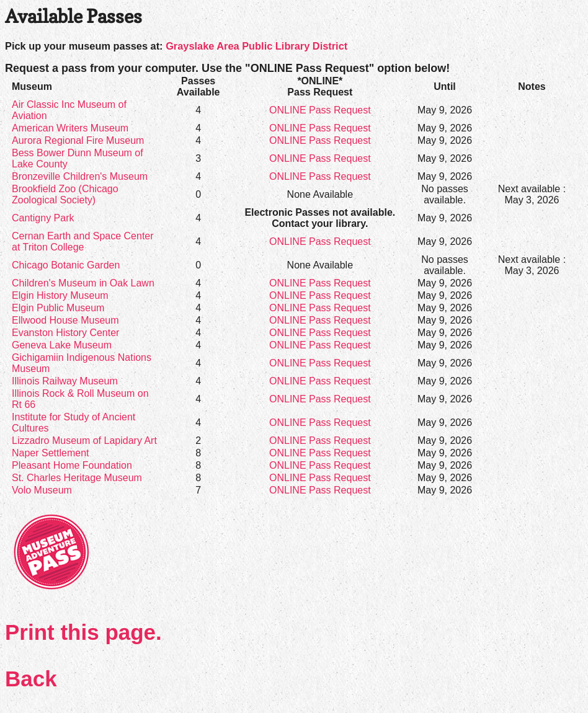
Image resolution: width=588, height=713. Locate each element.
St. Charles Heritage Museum (77, 478)
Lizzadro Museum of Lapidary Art (84, 441)
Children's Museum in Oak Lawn (83, 283)
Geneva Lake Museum (62, 345)
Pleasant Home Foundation (72, 465)
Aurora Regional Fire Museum (78, 140)
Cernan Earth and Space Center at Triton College (83, 241)
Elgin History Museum (60, 295)
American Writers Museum (70, 128)
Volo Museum (42, 490)
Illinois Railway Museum (65, 381)
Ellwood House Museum (65, 320)
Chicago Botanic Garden (66, 265)
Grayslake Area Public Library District (256, 46)
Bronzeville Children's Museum (80, 176)
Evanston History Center (65, 333)
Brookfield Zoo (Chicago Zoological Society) (65, 194)
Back (31, 679)
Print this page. (83, 632)
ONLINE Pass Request (320, 110)
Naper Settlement (51, 453)
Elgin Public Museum (58, 308)
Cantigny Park (43, 218)
